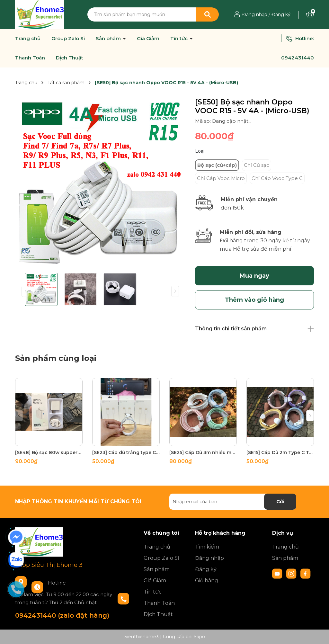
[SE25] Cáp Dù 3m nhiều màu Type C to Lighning (203, 452)
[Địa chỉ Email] (233, 502)
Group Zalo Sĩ (68, 39)
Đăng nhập (255, 14)
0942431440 (298, 58)
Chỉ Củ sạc (257, 165)
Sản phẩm (109, 39)
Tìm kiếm (207, 547)
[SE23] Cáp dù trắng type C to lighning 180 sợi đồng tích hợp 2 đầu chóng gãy (126, 452)
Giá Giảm (148, 39)
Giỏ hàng (207, 581)
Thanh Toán (30, 58)
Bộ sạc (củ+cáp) (217, 165)
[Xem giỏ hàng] (310, 14)
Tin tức (180, 39)
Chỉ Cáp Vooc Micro (221, 178)
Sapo (199, 637)
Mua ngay (254, 276)
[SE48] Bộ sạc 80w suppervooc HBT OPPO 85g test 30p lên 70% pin (49, 452)
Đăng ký (281, 14)
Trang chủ (28, 39)
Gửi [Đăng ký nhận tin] (280, 502)
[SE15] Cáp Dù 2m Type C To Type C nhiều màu (280, 452)
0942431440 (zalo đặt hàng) (62, 615)
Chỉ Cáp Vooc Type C (277, 178)
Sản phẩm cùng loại (56, 358)
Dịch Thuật (70, 58)
